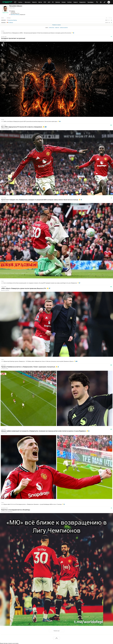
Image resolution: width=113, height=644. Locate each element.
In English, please (5, 369)
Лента (47, 28)
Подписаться (5, 13)
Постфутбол (4, 40)
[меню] (15, 2)
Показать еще (56, 631)
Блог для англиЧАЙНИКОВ (7, 512)
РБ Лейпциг (10, 23)
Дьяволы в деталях (5, 129)
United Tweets (4, 433)
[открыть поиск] (97, 2)
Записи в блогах (64, 28)
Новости (57, 28)
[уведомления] (101, 2)
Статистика (52, 28)
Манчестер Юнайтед (15, 15)
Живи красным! (4, 202)
